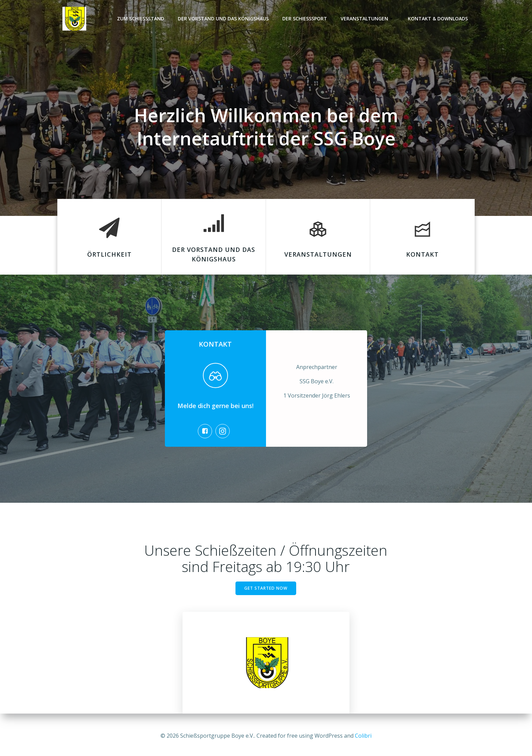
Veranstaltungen (368, 19)
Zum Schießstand (141, 19)
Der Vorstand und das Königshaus (224, 19)
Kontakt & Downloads (438, 19)
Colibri (363, 736)
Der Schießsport (305, 19)
